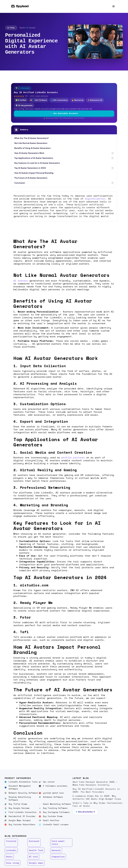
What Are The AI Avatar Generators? (32, 138)
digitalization (95, 199)
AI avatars (21, 281)
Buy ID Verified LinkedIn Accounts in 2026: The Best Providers (96, 790)
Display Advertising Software (20, 799)
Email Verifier (51, 820)
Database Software (53, 797)
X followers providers (55, 786)
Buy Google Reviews (19, 808)
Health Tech (36, 850)
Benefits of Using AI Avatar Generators (33, 148)
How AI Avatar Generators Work (29, 153)
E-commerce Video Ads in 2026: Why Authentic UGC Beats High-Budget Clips (97, 797)
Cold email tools (58, 842)
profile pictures (73, 457)
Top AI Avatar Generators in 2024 (30, 168)
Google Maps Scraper (20, 820)
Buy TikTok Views (18, 804)
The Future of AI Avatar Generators (31, 178)
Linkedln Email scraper (56, 825)
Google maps (36, 863)
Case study (13, 863)
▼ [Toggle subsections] (112, 153)
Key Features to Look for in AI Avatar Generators (37, 163)
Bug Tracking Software (55, 808)
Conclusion (20, 183)
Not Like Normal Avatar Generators (31, 143)
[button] (114, 6)
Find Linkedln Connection (23, 812)
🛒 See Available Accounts (64, 113)
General (56, 850)
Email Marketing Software (57, 804)
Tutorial (11, 841)
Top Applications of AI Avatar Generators (34, 158)
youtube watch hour (53, 793)
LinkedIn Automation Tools (23, 782)
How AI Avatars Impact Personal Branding (34, 173)
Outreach (34, 841)
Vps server (49, 782)
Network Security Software (23, 793)
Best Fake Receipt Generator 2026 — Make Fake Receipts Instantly (95, 783)
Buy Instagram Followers (56, 812)
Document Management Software (20, 787)
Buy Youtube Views (53, 816)
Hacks (9, 857)
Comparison (58, 857)
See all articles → (86, 812)
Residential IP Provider (22, 816)
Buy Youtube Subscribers (22, 825)
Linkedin (11, 850)
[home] (20, 6)
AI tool (33, 857)
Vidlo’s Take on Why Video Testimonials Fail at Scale (98, 804)
